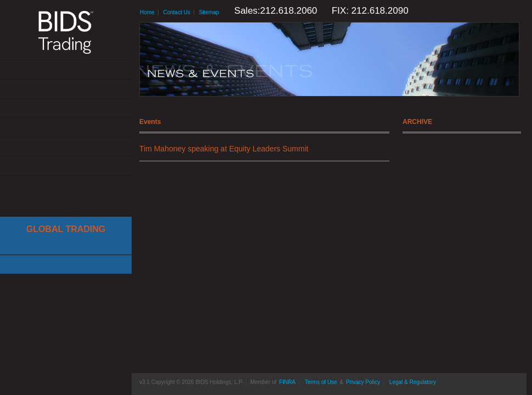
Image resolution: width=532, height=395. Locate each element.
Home (147, 12)
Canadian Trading (66, 265)
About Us (66, 70)
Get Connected (66, 108)
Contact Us (66, 166)
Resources (66, 147)
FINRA (287, 382)
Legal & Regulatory (413, 382)
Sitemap (209, 12)
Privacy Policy (363, 382)
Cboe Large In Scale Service (66, 246)
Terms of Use (321, 382)
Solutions (66, 89)
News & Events (66, 128)
